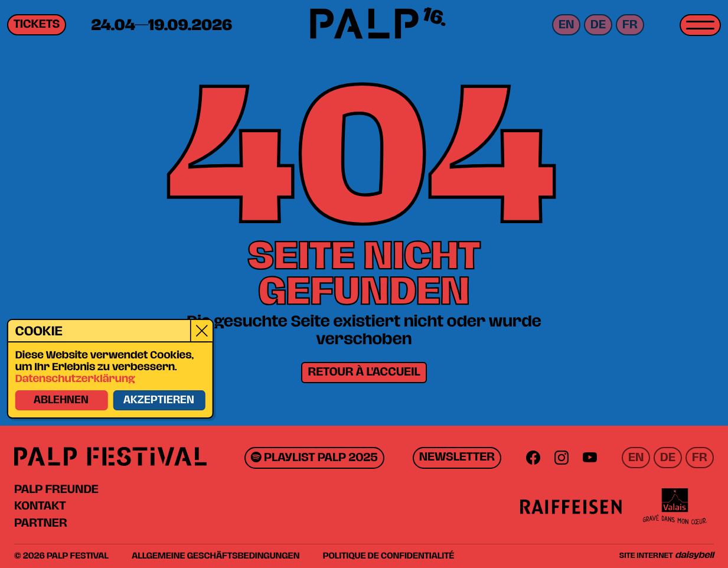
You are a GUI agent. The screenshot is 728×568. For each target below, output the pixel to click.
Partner (41, 523)
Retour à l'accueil (364, 373)
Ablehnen (61, 401)
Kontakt (40, 506)
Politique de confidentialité (389, 556)
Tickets (37, 25)
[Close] (201, 331)
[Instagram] (561, 458)
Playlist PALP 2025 (314, 458)
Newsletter (457, 458)
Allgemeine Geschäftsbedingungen (216, 556)
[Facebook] (533, 458)
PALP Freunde (56, 489)
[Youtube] (590, 458)
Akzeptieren (158, 401)
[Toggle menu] (700, 25)
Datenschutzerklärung (75, 380)
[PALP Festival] (364, 25)
